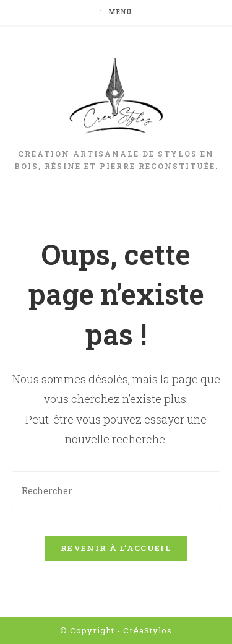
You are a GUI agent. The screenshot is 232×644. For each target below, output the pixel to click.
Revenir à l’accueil (116, 548)
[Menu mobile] (116, 12)
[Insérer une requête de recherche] (116, 491)
